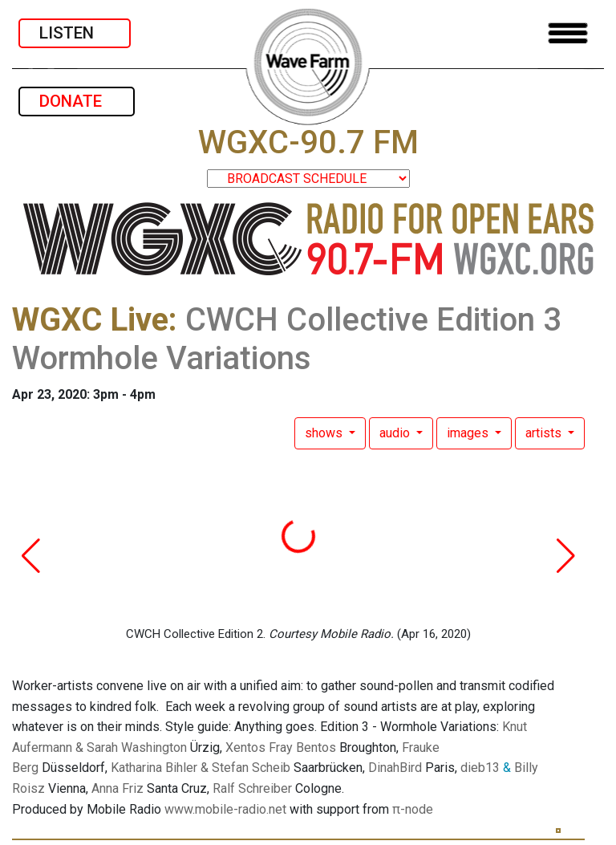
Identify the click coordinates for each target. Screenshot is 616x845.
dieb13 (480, 768)
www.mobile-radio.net (225, 809)
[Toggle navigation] (568, 33)
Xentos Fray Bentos (281, 747)
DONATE (77, 101)
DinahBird (395, 768)
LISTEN (75, 33)
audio (396, 433)
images (469, 433)
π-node (413, 809)
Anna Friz (118, 788)
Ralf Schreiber (252, 788)
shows (325, 433)
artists (545, 433)
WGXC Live (90, 320)
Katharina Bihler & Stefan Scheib (201, 768)
